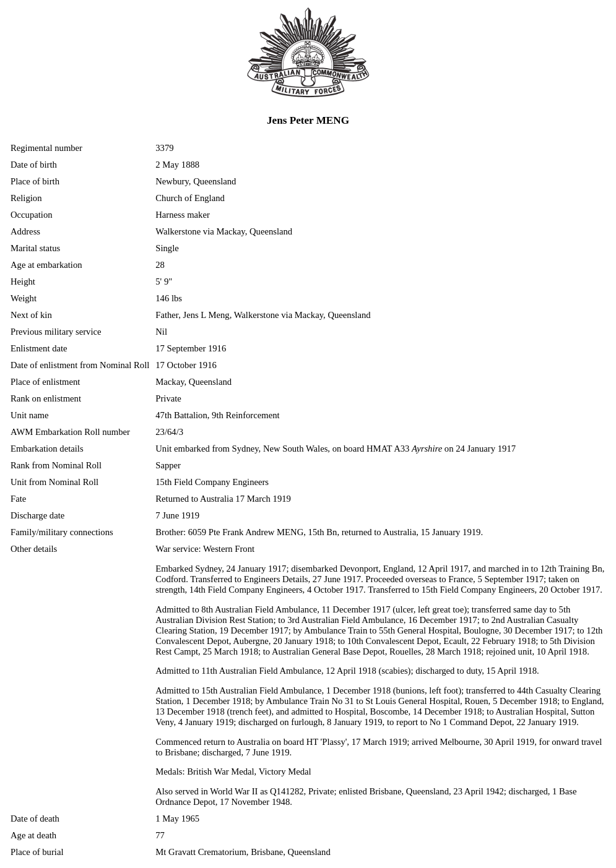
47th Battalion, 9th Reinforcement (217, 415)
